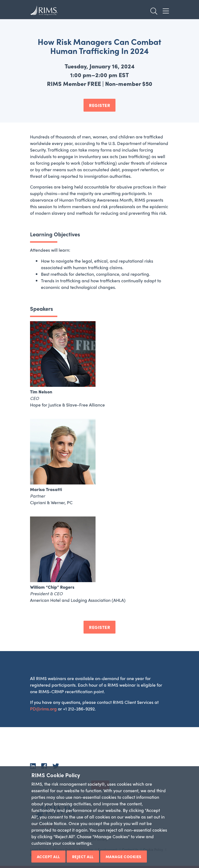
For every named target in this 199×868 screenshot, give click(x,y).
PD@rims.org (43, 709)
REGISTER (99, 105)
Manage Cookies (124, 857)
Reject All (83, 857)
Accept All (48, 857)
